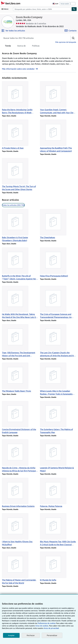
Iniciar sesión (65, 4)
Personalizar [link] (52, 635)
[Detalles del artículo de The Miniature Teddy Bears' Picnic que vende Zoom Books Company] (20, 378)
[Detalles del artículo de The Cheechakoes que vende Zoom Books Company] (58, 224)
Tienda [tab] (8, 46)
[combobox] (42, 9)
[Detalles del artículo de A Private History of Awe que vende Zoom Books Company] (20, 135)
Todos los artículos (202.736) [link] (13, 205)
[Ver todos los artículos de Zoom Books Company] (13, 31)
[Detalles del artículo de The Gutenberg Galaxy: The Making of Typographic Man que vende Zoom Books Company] (58, 417)
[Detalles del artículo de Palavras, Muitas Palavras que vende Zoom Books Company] (58, 493)
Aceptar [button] (11, 635)
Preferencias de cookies (47, 623)
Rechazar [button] (31, 635)
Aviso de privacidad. (51, 628)
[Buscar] (74, 9)
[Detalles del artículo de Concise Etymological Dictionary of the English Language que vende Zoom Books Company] (20, 417)
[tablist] (22, 46)
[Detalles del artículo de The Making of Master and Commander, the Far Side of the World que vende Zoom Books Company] (20, 568)
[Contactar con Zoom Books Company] (71, 31)
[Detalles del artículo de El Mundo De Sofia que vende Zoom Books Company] (58, 566)
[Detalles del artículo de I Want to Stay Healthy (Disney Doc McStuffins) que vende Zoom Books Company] (20, 530)
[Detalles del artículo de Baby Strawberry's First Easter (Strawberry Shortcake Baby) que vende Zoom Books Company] (20, 225)
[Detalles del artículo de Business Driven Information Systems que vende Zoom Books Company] (20, 493)
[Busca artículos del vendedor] (34, 38)
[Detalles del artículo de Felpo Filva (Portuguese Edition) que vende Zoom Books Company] (58, 262)
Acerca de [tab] (21, 46)
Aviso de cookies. (42, 626)
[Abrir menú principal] (5, 9)
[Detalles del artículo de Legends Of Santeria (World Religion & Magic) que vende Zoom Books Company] (58, 456)
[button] (73, 38)
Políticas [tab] (36, 46)
